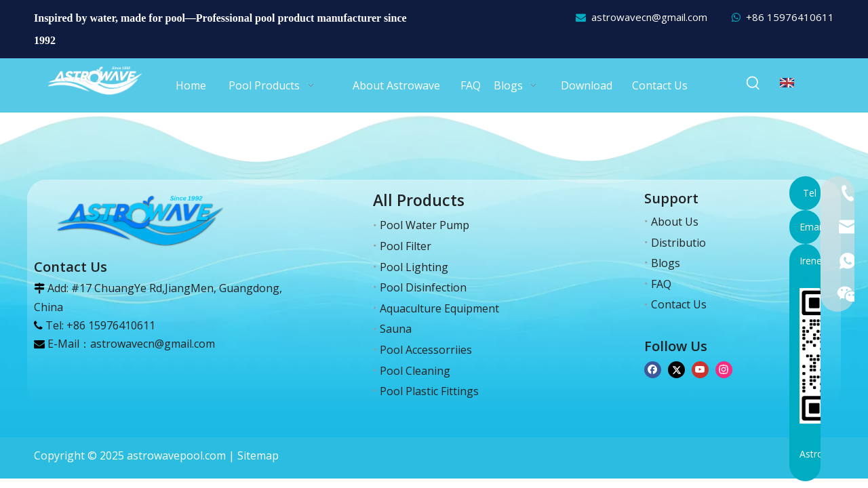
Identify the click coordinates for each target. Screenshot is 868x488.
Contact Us (679, 304)
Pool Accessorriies (426, 350)
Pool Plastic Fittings (429, 391)
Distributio (678, 243)
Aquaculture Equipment (439, 308)
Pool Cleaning (415, 371)
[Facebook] (653, 368)
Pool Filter (406, 246)
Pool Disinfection (423, 287)
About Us (675, 222)
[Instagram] (724, 368)
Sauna (396, 329)
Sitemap (258, 455)
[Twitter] (676, 368)
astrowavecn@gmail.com (649, 17)
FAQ (661, 284)
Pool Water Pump (425, 225)
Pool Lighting (414, 267)
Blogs (666, 263)
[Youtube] (700, 368)
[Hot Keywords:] (753, 83)
